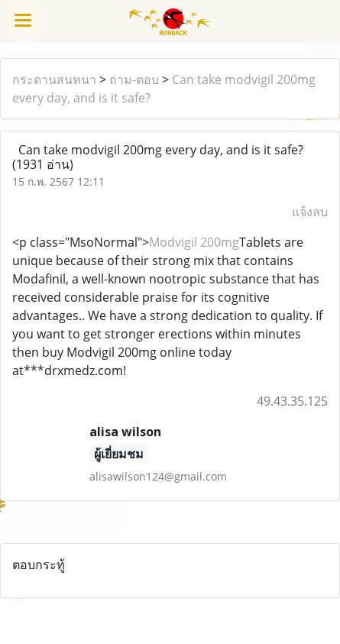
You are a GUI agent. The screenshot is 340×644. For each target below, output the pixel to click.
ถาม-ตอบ (134, 79)
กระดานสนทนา (54, 79)
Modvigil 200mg (194, 242)
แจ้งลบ (310, 212)
